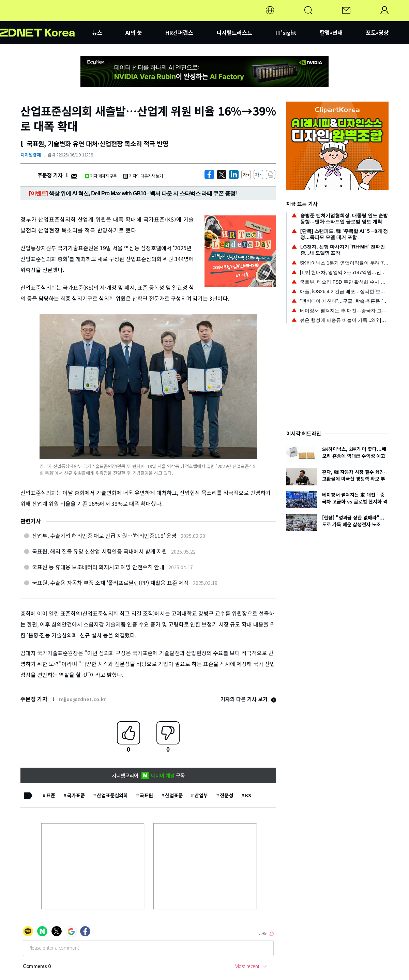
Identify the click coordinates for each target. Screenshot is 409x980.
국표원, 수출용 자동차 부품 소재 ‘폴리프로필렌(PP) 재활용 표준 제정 (110, 583)
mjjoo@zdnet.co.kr (82, 699)
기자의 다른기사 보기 (143, 176)
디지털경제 (31, 155)
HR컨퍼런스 (179, 32)
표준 (51, 795)
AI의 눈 (134, 32)
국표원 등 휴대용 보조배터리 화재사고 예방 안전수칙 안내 (98, 567)
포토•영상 (377, 32)
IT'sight (286, 32)
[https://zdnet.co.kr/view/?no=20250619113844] (209, 175)
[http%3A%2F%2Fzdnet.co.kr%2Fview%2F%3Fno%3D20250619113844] (234, 175)
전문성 (226, 795)
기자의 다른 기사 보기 (248, 699)
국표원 (146, 795)
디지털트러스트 (234, 32)
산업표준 (174, 795)
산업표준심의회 (112, 795)
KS (248, 795)
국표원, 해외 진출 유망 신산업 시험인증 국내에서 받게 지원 (100, 551)
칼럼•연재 (331, 32)
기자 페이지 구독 (101, 176)
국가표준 (76, 795)
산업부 (201, 795)
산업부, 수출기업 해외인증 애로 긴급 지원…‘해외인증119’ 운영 (104, 536)
